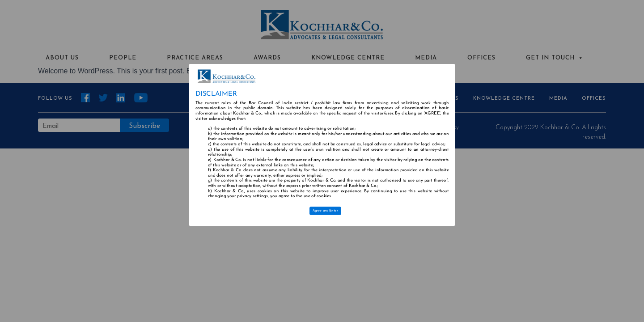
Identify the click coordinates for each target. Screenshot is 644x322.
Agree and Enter (325, 211)
